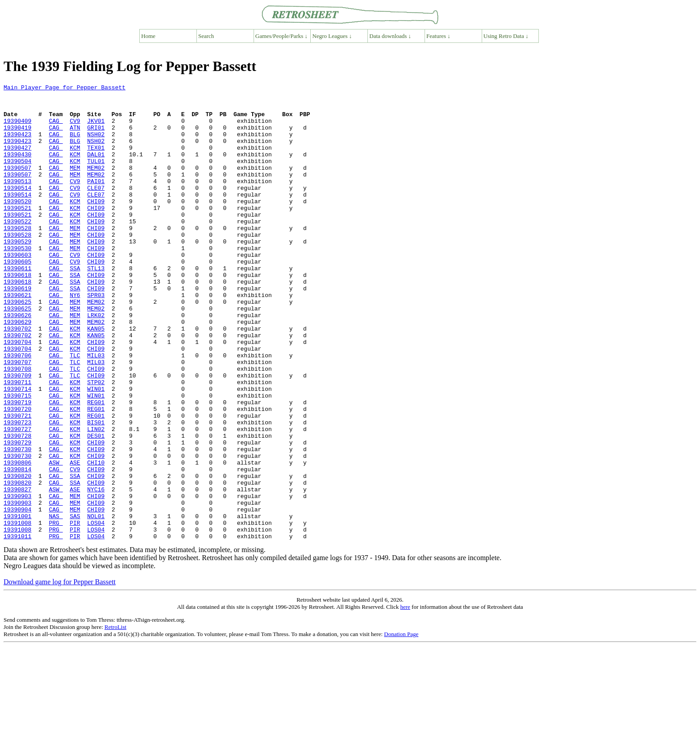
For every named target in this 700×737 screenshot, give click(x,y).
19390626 (17, 362)
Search (206, 36)
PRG (56, 611)
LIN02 (96, 498)
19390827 (17, 571)
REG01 (96, 466)
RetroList (115, 718)
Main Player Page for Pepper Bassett (65, 88)
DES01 (96, 507)
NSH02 (96, 145)
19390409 (17, 129)
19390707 (17, 418)
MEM (75, 185)
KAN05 (96, 378)
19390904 (17, 595)
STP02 (96, 442)
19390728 (17, 507)
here (405, 698)
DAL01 (96, 169)
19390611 (17, 306)
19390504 (17, 177)
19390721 (17, 482)
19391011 (17, 627)
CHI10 (96, 539)
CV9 (75, 129)
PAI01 (96, 201)
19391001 (17, 603)
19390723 (17, 490)
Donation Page (401, 725)
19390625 (17, 346)
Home (148, 36)
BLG (75, 145)
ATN (75, 137)
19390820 (17, 555)
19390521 (17, 233)
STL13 (96, 306)
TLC (75, 410)
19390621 (17, 338)
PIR (75, 611)
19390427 (17, 161)
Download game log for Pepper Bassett (60, 673)
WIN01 (96, 450)
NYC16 (96, 571)
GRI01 (96, 137)
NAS (56, 603)
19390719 (17, 466)
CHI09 (96, 225)
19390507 (17, 185)
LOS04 (96, 611)
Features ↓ (438, 36)
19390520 (17, 225)
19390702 (17, 378)
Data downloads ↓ (390, 36)
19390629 (17, 370)
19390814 (17, 547)
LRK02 (96, 362)
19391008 (17, 611)
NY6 (75, 338)
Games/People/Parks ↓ (281, 36)
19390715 (17, 458)
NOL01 (96, 603)
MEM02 (96, 185)
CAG (56, 129)
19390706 (17, 410)
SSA (75, 306)
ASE (75, 539)
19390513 (17, 201)
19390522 (17, 249)
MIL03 (96, 410)
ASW (56, 539)
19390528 (17, 257)
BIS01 (96, 490)
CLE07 (96, 209)
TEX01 (96, 161)
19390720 (17, 474)
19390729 (17, 515)
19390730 (17, 523)
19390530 (17, 281)
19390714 (17, 450)
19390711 (17, 442)
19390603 (17, 289)
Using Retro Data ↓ (506, 36)
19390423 (17, 145)
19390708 (17, 426)
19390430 (17, 169)
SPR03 (96, 338)
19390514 (17, 209)
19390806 (17, 539)
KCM (75, 161)
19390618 (17, 314)
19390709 (17, 434)
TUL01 (96, 177)
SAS (75, 603)
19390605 (17, 297)
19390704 (17, 394)
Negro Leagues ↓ (332, 36)
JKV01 (96, 129)
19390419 (17, 137)
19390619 (17, 330)
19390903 (17, 579)
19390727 (17, 498)
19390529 (17, 273)
